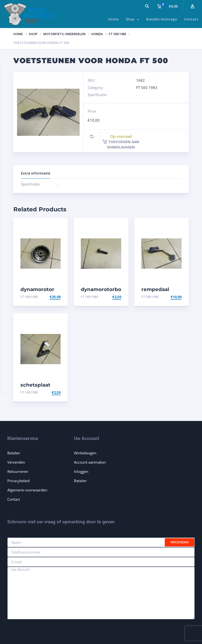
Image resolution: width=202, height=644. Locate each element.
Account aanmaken (90, 462)
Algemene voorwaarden (27, 490)
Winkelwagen (85, 453)
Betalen (14, 453)
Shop (33, 34)
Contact (14, 499)
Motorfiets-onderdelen (64, 34)
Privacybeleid (18, 481)
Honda (97, 34)
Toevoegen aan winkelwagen (121, 144)
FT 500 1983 (117, 34)
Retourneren (18, 471)
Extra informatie (36, 173)
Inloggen (81, 471)
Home (18, 34)
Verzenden (16, 462)
